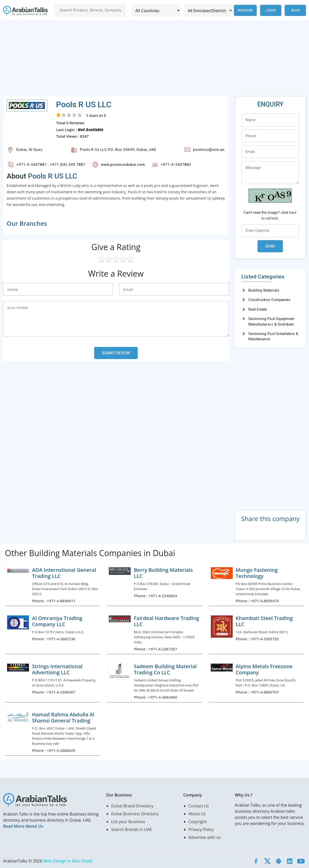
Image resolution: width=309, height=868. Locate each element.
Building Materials (264, 290)
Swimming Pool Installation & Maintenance (273, 336)
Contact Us (199, 806)
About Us (197, 814)
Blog (295, 10)
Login (271, 10)
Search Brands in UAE (132, 829)
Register (245, 10)
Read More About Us (23, 826)
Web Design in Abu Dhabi (68, 861)
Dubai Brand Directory (132, 806)
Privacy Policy (201, 829)
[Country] (156, 11)
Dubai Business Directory (135, 814)
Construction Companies (269, 300)
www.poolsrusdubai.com (123, 165)
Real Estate (258, 309)
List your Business (128, 822)
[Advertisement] (154, 61)
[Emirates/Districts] (208, 11)
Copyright (198, 822)
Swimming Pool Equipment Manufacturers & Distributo (271, 321)
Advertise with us (205, 837)
